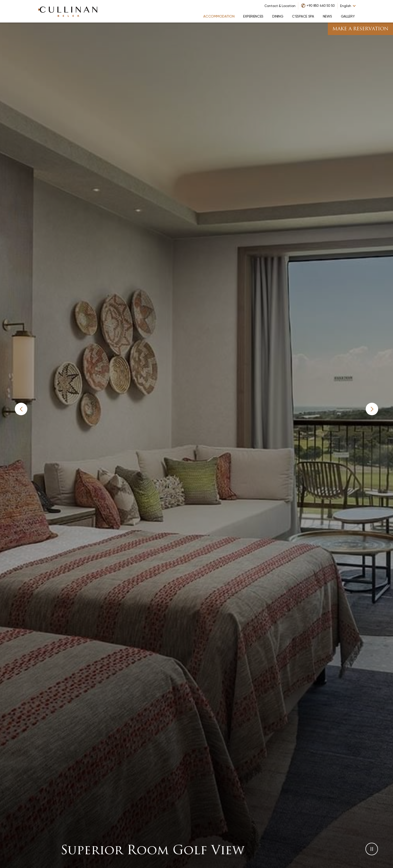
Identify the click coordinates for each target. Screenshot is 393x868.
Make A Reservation (360, 29)
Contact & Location (280, 6)
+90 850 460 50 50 (321, 6)
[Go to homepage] (68, 11)
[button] (21, 409)
